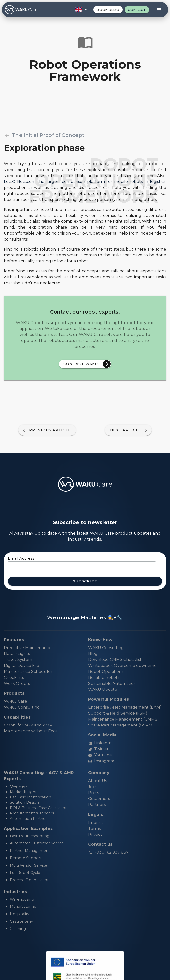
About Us (97, 781)
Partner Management (30, 851)
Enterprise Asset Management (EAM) (125, 707)
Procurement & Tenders (32, 813)
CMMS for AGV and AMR (28, 725)
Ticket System (18, 660)
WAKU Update (103, 689)
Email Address (21, 558)
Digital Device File (22, 666)
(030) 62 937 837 (108, 852)
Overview (19, 786)
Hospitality (20, 914)
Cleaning (18, 929)
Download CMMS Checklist (115, 660)
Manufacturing (23, 907)
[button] (81, 10)
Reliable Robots (104, 677)
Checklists (14, 677)
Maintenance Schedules (28, 671)
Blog (93, 654)
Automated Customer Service (37, 843)
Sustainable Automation (112, 683)
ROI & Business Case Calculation (39, 808)
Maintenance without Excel (31, 731)
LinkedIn (100, 743)
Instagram (101, 761)
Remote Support (26, 858)
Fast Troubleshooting (30, 836)
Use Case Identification (30, 797)
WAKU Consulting (106, 648)
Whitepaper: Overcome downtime (122, 666)
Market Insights (24, 792)
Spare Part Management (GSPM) (121, 725)
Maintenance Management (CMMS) (123, 719)
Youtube (100, 755)
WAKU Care (16, 701)
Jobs (93, 787)
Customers (99, 799)
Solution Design (24, 802)
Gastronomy (21, 921)
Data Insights (17, 654)
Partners (97, 805)
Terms (94, 828)
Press (93, 793)
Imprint (96, 822)
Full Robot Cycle (25, 873)
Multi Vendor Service (28, 865)
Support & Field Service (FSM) (118, 713)
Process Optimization (30, 880)
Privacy (95, 834)
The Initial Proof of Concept (44, 135)
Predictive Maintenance (28, 648)
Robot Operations (106, 671)
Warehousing (22, 899)
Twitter (98, 749)
